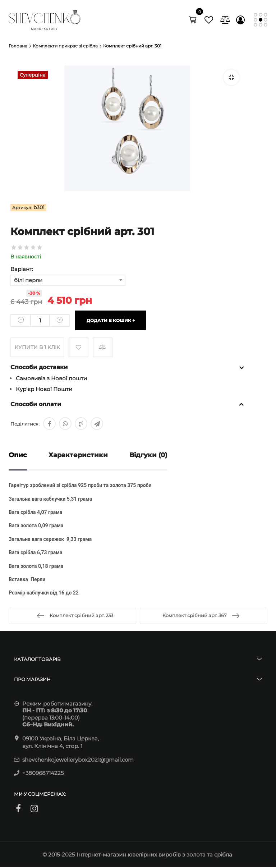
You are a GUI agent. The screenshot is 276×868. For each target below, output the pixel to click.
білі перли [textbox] (28, 280)
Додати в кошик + (111, 320)
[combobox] (68, 280)
